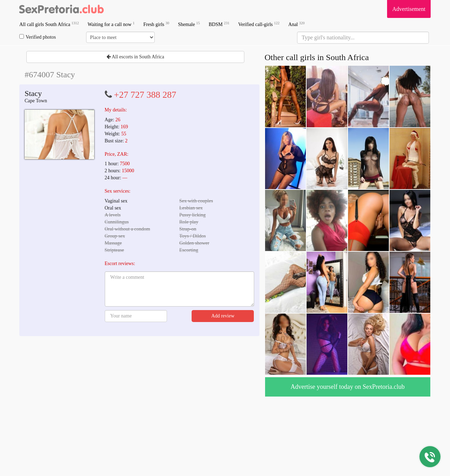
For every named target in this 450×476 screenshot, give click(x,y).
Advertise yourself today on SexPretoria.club (348, 387)
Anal (296, 24)
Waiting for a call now (111, 24)
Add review (223, 316)
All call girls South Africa (49, 24)
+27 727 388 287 (145, 95)
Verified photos (38, 37)
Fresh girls (156, 24)
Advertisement (409, 9)
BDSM (219, 24)
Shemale (189, 24)
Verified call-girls (259, 24)
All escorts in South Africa (135, 57)
